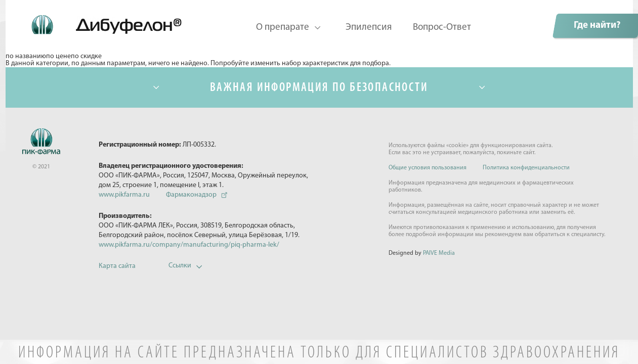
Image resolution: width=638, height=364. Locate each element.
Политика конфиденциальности (526, 168)
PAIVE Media (439, 253)
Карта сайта (117, 266)
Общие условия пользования (428, 168)
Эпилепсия (369, 28)
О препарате (283, 28)
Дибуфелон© (96, 20)
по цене (58, 57)
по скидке (86, 57)
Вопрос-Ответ (442, 28)
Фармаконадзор (191, 195)
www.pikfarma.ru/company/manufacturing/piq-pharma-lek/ (189, 245)
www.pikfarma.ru (124, 195)
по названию (26, 57)
